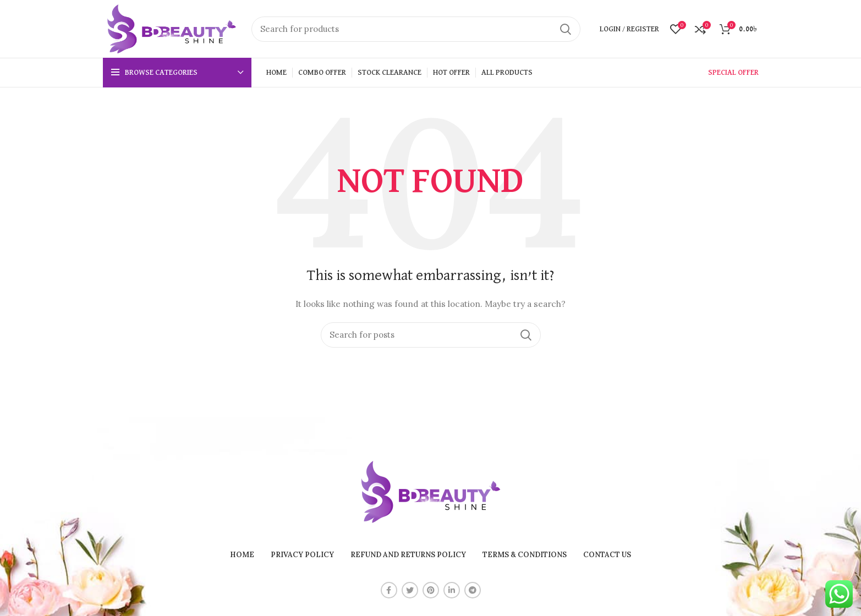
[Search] (416, 29)
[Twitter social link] (410, 590)
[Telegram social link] (473, 590)
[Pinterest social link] (431, 590)
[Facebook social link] (389, 590)
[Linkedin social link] (452, 590)
